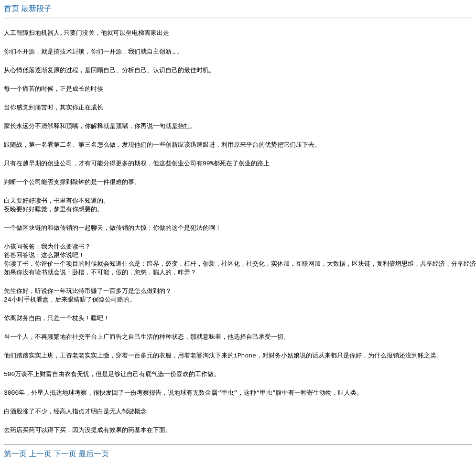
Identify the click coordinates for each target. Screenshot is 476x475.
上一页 (40, 466)
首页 (12, 8)
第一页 (15, 466)
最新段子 (36, 8)
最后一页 (94, 466)
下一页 (65, 466)
